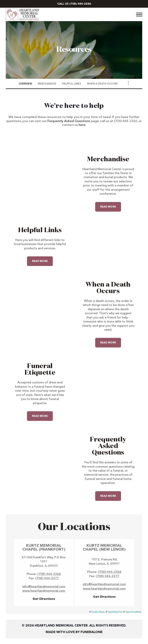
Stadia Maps (98, 612)
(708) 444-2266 (80, 4)
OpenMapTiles (115, 612)
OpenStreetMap (133, 612)
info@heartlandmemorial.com (44, 587)
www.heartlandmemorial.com (44, 591)
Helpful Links (40, 230)
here (82, 125)
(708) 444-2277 (47, 578)
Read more (111, 205)
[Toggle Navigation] (128, 83)
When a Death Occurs (108, 288)
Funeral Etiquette (40, 369)
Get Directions (44, 599)
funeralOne (92, 632)
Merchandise (108, 159)
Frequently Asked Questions (69, 121)
